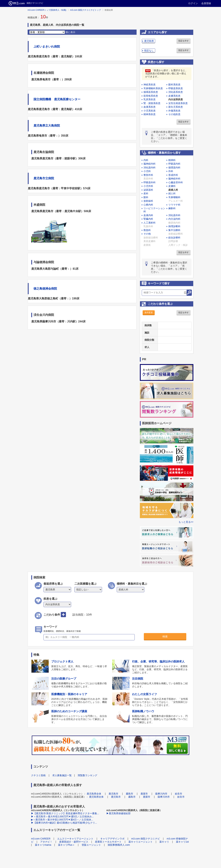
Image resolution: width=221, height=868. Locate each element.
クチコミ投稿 (38, 775)
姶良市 (179, 794)
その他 (147, 234)
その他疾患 (174, 114)
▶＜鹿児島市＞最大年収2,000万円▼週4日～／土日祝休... (62, 820)
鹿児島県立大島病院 (47, 126)
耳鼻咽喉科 (174, 197)
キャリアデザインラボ (112, 839)
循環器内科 (174, 168)
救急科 (147, 230)
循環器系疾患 (151, 92)
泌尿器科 (148, 190)
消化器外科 (174, 215)
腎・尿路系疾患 (152, 103)
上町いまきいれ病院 (47, 47)
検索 (165, 636)
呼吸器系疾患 (176, 88)
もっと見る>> (186, 522)
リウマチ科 (174, 205)
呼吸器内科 (174, 164)
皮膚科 (172, 186)
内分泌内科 (174, 219)
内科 (146, 160)
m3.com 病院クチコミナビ (146, 839)
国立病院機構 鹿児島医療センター (57, 99)
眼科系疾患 (174, 85)
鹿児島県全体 (94, 794)
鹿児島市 (113, 794)
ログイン (193, 3)
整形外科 (148, 175)
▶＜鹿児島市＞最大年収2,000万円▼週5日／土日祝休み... (62, 816)
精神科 (172, 160)
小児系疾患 (150, 111)
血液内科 (148, 215)
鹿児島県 (149, 41)
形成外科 (173, 175)
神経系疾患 (150, 85)
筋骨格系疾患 (151, 96)
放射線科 (148, 201)
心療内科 (148, 205)
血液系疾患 (150, 107)
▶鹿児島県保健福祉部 (118, 813)
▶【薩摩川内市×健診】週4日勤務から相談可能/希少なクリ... (64, 823)
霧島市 (129, 794)
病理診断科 (174, 226)
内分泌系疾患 (176, 99)
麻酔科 (172, 208)
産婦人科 (173, 190)
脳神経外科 (174, 179)
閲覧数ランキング (88, 775)
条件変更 (149, 313)
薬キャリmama (43, 845)
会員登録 (206, 3)
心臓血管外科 (176, 182)
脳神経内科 (150, 164)
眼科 (146, 197)
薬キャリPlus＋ (66, 845)
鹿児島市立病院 (44, 178)
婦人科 (172, 193)
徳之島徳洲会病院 (45, 289)
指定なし (149, 50)
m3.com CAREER (41, 839)
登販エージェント (91, 845)
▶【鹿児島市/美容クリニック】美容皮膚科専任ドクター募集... (65, 813)
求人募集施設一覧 (62, 775)
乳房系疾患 (150, 99)
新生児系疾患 (176, 107)
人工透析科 (150, 223)
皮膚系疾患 (174, 96)
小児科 (147, 171)
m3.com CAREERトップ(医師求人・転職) (47, 10)
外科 (171, 171)
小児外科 (148, 186)
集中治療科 (174, 230)
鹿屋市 (144, 794)
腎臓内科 (148, 219)
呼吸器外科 (150, 182)
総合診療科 (174, 238)
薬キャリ (164, 842)
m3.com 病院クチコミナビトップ (85, 10)
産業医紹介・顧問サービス (74, 842)
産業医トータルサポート (108, 842)
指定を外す (184, 41)
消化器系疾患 (176, 92)
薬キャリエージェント (141, 842)
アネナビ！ (46, 842)
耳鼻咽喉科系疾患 (153, 88)
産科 (146, 193)
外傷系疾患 (174, 111)
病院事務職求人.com (119, 845)
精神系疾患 (150, 114)
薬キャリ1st (182, 842)
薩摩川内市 (161, 794)
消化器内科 (150, 168)
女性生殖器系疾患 (178, 103)
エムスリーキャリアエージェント (75, 839)
